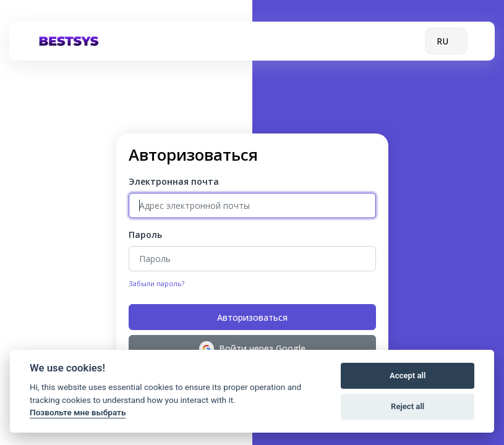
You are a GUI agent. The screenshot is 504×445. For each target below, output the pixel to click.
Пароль (145, 235)
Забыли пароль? (156, 283)
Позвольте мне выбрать (78, 412)
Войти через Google (252, 349)
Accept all (408, 375)
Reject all (408, 406)
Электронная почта (174, 181)
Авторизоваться (252, 317)
